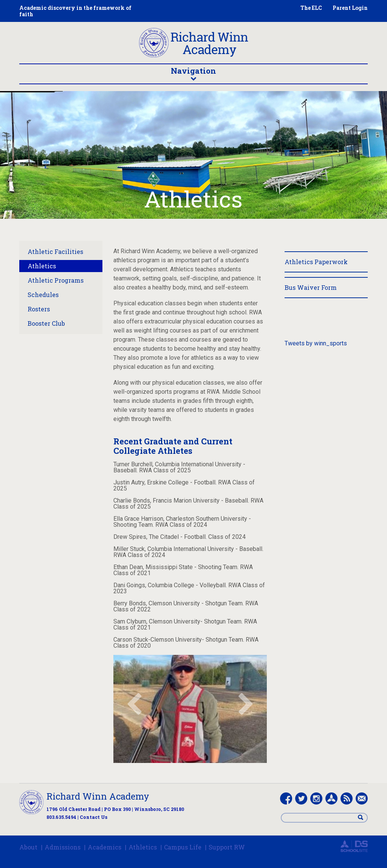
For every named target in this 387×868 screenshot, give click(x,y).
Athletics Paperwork (316, 262)
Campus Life (183, 847)
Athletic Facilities (55, 251)
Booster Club (46, 323)
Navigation (193, 73)
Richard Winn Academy (98, 796)
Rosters (39, 309)
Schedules (43, 295)
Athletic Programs (56, 280)
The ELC (311, 8)
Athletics (42, 266)
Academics (104, 847)
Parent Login (350, 8)
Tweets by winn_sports (316, 343)
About (28, 847)
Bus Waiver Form (311, 287)
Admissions (63, 847)
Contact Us (94, 817)
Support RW (227, 847)
